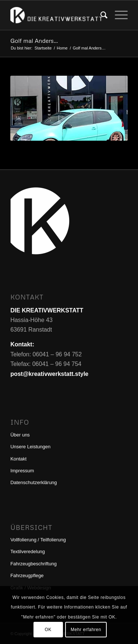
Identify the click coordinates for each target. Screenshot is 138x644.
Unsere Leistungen (30, 447)
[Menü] (118, 15)
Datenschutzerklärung (33, 482)
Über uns (20, 435)
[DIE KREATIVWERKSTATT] (57, 15)
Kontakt (18, 459)
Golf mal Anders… (34, 41)
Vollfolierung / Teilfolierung (38, 540)
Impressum (22, 471)
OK (48, 630)
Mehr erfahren (86, 630)
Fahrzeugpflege (27, 576)
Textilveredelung (28, 551)
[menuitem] (100, 15)
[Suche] (100, 15)
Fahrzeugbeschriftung (33, 564)
